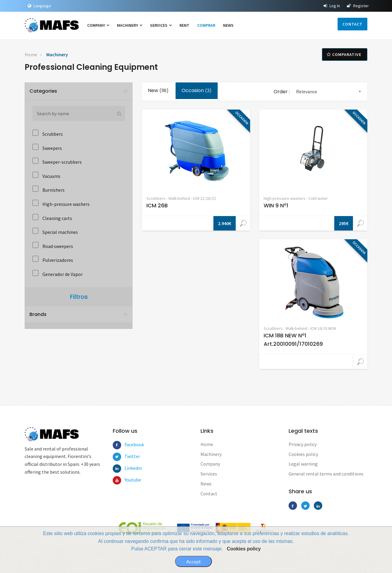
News (228, 25)
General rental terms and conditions (326, 474)
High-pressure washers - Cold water (296, 198)
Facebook (129, 444)
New (158, 90)
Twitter (129, 456)
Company (98, 25)
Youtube (129, 480)
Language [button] (39, 6)
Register (358, 6)
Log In (332, 6)
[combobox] (328, 92)
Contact (352, 24)
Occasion (197, 90)
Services (161, 25)
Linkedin (129, 468)
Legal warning (303, 464)
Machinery (130, 25)
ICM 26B (157, 205)
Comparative (345, 54)
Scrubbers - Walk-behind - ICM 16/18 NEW (300, 328)
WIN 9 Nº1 (276, 205)
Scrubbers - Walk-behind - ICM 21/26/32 (181, 198)
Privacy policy (303, 444)
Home (31, 54)
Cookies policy (244, 549)
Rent (184, 25)
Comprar (206, 25)
